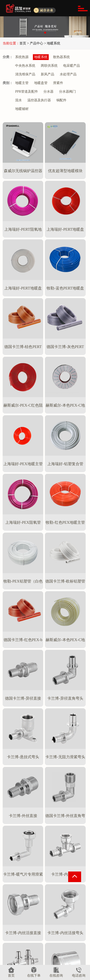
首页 (23, 43)
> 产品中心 (35, 43)
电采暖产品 (72, 66)
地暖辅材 (22, 109)
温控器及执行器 (39, 100)
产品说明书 (68, 944)
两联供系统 (49, 66)
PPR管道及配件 (27, 92)
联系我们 (67, 963)
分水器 (48, 92)
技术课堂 (66, 928)
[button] (45, 33)
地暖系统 (41, 57)
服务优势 (13, 928)
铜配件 (61, 100)
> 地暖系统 (52, 43)
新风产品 (48, 74)
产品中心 (39, 908)
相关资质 (13, 944)
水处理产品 (68, 74)
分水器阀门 (67, 92)
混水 (18, 100)
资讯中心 (67, 908)
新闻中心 (66, 920)
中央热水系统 (25, 66)
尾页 (54, 875)
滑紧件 (58, 83)
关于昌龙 (14, 908)
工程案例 (66, 936)
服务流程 (13, 936)
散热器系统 (61, 57)
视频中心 (66, 953)
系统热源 (22, 57)
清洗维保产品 (25, 74)
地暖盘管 (41, 83)
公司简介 (13, 920)
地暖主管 (22, 83)
